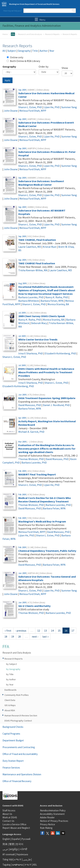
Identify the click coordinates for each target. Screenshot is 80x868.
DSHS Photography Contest (18, 721)
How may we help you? (12, 11)
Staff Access (9, 810)
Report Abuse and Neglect (16, 828)
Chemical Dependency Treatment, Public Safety (47, 551)
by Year (10, 685)
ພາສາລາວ (18, 865)
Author (44, 51)
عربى (5, 849)
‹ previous (21, 631)
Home (5, 34)
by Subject (11, 664)
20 (19, 637)
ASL (35, 865)
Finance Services (11, 768)
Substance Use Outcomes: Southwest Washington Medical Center (41, 183)
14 (52, 631)
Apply (7, 80)
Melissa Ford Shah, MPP (33, 111)
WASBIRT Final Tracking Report (37, 474)
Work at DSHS (10, 817)
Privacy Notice (47, 824)
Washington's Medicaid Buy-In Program (42, 521)
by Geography (13, 669)
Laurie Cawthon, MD (30, 247)
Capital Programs (11, 734)
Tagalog (7, 865)
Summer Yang (69, 107)
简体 (5, 844)
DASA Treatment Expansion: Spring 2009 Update (47, 398)
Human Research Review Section (21, 715)
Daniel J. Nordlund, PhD (56, 405)
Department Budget (13, 740)
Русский (26, 839)
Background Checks (13, 727)
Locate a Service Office (14, 824)
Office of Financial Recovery (17, 781)
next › (35, 637)
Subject (12, 51)
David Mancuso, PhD (30, 405)
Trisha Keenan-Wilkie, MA (33, 270)
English (6, 839)
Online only (15, 57)
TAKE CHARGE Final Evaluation (37, 263)
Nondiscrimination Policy (53, 810)
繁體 (12, 844)
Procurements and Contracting (19, 747)
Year (52, 51)
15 (59, 631)
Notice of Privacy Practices (54, 821)
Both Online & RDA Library (23, 61)
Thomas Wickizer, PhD (31, 459)
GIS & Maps (10, 705)
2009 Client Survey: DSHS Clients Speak (42, 316)
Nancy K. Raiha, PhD (57, 297)
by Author (11, 679)
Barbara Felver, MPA (52, 301)
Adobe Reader (47, 817)
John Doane (11, 111)
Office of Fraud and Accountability (20, 754)
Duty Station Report (13, 761)
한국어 (20, 844)
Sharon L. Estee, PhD (30, 107)
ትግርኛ (28, 865)
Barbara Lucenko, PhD (31, 297)
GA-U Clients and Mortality (34, 606)
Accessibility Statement (52, 814)
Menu (40, 20)
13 (45, 631)
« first (8, 631)
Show (65, 68)
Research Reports (52, 34)
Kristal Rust (50, 247)
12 (39, 631)
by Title (10, 674)
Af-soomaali (9, 854)
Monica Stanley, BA (58, 304)
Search (73, 11)
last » (45, 637)
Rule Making (46, 828)
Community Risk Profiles (17, 695)
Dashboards (10, 690)
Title (35, 51)
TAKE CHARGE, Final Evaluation (37, 240)
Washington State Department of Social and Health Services (34, 4)
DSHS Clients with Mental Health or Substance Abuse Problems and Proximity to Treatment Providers (46, 372)
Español (16, 839)
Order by (43, 67)
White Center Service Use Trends (38, 339)
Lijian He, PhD (52, 107)
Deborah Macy (39, 323)
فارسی (26, 859)
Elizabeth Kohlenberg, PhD (60, 353)
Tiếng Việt (8, 859)
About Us (7, 814)
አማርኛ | (18, 859)
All (4, 51)
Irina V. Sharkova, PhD (31, 353)
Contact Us (8, 821)
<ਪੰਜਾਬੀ (23, 849)
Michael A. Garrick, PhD (31, 432)
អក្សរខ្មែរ (14, 849)
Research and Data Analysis (30, 34)
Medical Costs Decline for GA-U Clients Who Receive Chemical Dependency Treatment (45, 500)
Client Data (10, 700)
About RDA (10, 710)
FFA (13, 34)
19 (13, 637)
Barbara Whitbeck (29, 301)
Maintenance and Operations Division (22, 774)
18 (6, 637)
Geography (24, 51)
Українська (22, 854)
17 (73, 631)
